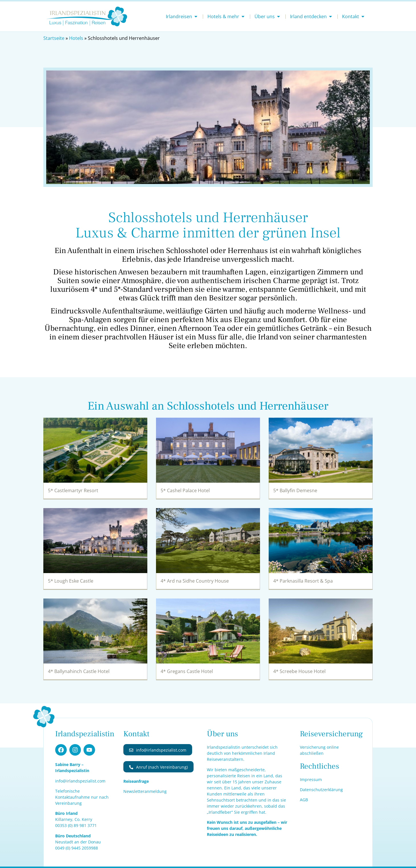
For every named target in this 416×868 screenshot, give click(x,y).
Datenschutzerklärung (321, 790)
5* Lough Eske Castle (71, 581)
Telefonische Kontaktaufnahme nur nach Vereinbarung (82, 797)
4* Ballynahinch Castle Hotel (79, 671)
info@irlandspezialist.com (80, 781)
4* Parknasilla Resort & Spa (303, 581)
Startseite (54, 38)
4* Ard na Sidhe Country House (195, 581)
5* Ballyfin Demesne (295, 490)
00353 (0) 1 (76, 825)
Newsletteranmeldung (145, 791)
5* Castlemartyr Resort (73, 490)
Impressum (311, 779)
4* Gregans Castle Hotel (187, 671)
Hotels (76, 38)
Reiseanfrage (136, 781)
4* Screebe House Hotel (299, 671)
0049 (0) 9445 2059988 (77, 848)
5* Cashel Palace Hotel (185, 490)
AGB (304, 800)
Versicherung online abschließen (319, 750)
